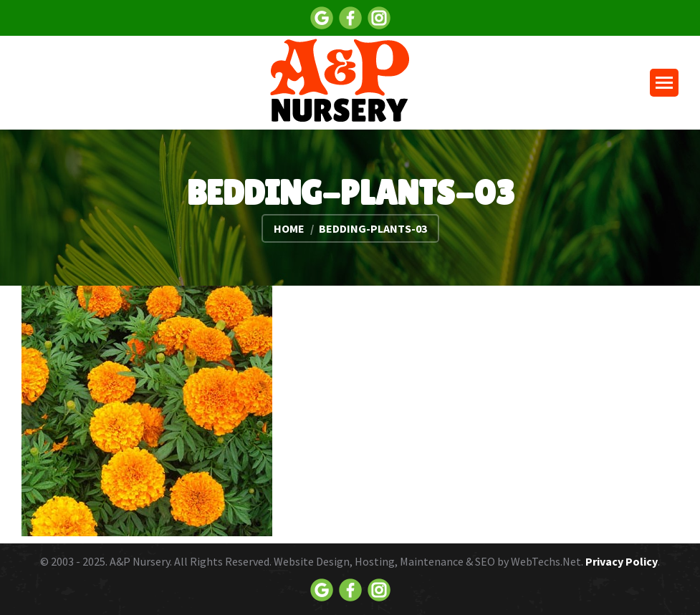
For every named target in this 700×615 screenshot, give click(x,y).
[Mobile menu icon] (664, 83)
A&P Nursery (140, 561)
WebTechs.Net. (547, 561)
